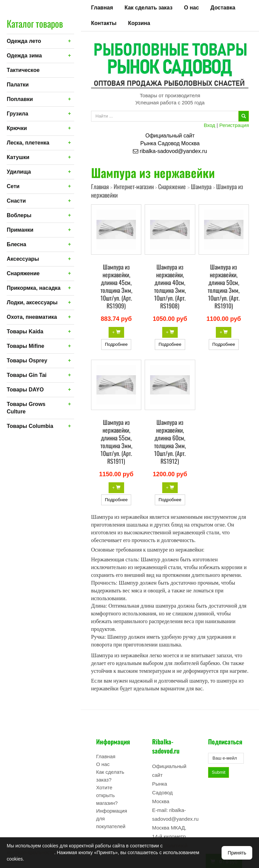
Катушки (18, 157)
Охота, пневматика (32, 317)
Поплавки (20, 99)
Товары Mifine (25, 346)
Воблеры (19, 215)
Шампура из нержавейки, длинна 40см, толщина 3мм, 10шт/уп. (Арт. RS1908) (170, 286)
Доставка (223, 8)
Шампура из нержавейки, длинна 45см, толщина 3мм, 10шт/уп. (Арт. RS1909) (116, 286)
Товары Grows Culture (26, 408)
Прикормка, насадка (34, 288)
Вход (209, 125)
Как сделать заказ (148, 8)
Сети (13, 186)
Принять (237, 853)
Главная (102, 8)
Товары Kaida (25, 331)
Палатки (18, 85)
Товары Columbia (30, 426)
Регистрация (234, 125)
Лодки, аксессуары (32, 302)
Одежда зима (24, 56)
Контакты (104, 23)
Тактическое (23, 70)
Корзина (139, 23)
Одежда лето (24, 41)
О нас (192, 8)
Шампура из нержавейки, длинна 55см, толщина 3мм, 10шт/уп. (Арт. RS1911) (116, 442)
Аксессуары (23, 259)
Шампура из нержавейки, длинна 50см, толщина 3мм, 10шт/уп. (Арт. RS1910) (224, 286)
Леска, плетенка (28, 143)
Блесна (17, 244)
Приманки (20, 230)
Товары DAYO (25, 390)
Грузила (18, 114)
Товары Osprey (27, 361)
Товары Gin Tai (27, 375)
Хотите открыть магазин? (107, 795)
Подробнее (116, 344)
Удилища (19, 172)
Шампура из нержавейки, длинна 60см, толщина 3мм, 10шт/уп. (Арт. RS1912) (170, 442)
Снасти (16, 201)
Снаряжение (23, 273)
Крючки (17, 128)
